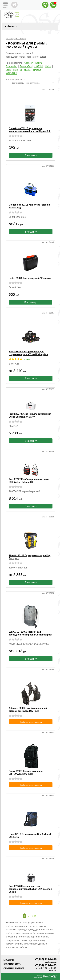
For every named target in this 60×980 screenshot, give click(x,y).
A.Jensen (28, 63)
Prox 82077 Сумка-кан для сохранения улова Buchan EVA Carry (30, 415)
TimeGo (37, 70)
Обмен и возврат (14, 968)
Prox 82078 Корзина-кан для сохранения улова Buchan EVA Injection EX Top (30, 889)
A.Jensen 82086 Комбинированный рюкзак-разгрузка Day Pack (28, 709)
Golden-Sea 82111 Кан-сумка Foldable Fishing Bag (29, 206)
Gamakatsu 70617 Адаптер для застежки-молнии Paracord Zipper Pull (30, 130)
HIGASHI (38, 66)
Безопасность (12, 964)
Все (34, 916)
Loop (8, 70)
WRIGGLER (11, 73)
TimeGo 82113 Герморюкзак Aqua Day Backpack (30, 557)
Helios (48, 66)
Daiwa (39, 63)
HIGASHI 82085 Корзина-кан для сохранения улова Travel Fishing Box (28, 353)
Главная (9, 960)
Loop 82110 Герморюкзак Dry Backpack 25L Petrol (30, 835)
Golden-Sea (26, 66)
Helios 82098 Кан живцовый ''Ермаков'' (30, 278)
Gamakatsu (11, 66)
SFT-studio (25, 70)
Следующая (52, 916)
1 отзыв (26, 359)
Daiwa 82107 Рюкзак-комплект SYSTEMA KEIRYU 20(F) (26, 772)
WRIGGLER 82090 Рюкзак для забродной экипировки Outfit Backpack (30, 633)
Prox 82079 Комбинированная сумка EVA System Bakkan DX (29, 481)
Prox (15, 70)
